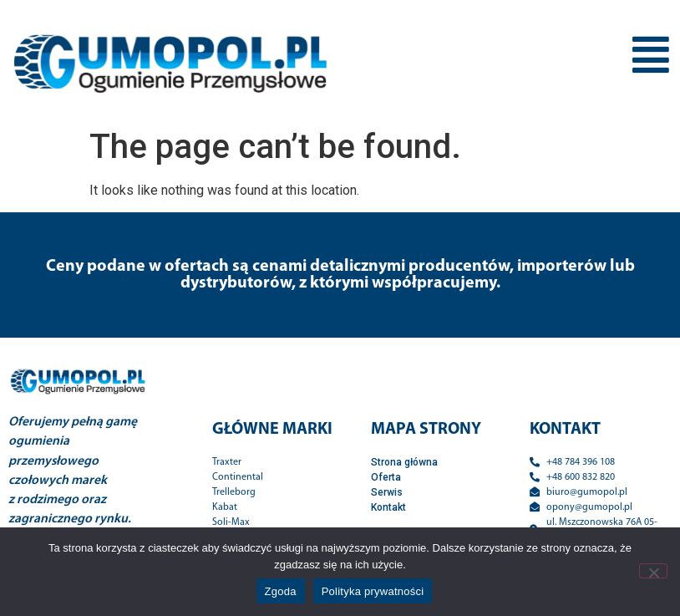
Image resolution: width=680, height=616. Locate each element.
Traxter (227, 462)
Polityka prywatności (373, 591)
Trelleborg (234, 492)
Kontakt (388, 507)
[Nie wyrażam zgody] (653, 571)
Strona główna (404, 462)
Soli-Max (231, 522)
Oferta (386, 477)
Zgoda (281, 591)
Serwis (387, 492)
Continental (238, 477)
